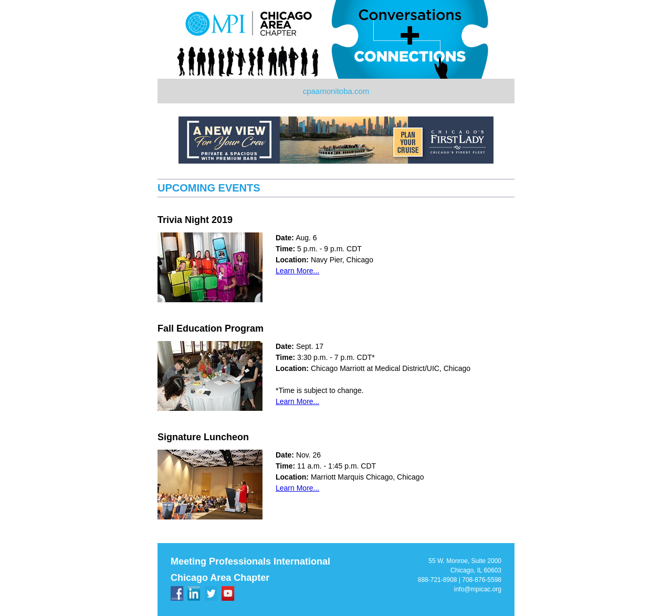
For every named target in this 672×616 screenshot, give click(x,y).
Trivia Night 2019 (195, 220)
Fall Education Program (211, 328)
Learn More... (297, 271)
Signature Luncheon (203, 437)
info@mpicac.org (478, 589)
